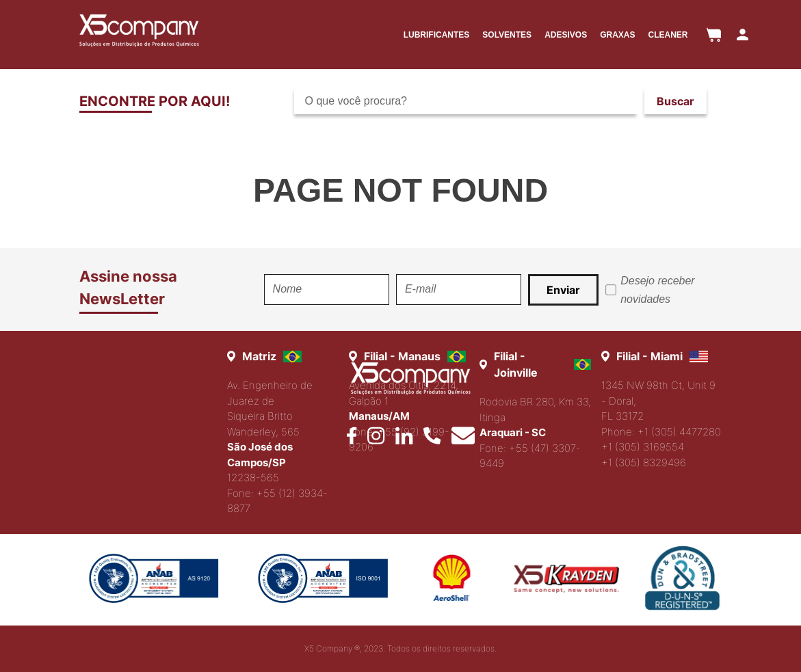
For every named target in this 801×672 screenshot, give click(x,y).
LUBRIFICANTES (437, 35)
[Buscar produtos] (675, 101)
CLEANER (668, 35)
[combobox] (506, 101)
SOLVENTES (507, 35)
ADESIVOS (566, 35)
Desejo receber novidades (658, 290)
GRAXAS (617, 35)
